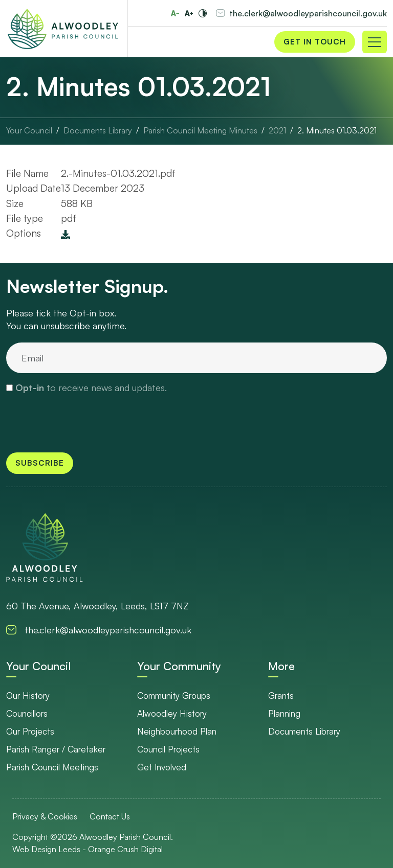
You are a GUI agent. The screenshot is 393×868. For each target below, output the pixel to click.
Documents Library (304, 731)
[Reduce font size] (175, 13)
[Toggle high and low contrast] (203, 13)
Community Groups (174, 695)
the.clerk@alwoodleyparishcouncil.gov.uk (308, 13)
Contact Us (110, 816)
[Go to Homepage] (63, 29)
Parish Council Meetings (52, 767)
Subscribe (40, 463)
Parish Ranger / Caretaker (56, 749)
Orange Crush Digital (125, 849)
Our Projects (30, 731)
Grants (281, 695)
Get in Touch (315, 42)
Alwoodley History (172, 713)
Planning (284, 713)
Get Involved (162, 767)
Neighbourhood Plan (177, 731)
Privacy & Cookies (45, 816)
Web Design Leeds (46, 849)
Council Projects (168, 749)
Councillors (27, 713)
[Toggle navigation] (375, 42)
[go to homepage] (45, 547)
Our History (28, 695)
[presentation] (84, 422)
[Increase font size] (189, 13)
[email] (196, 358)
